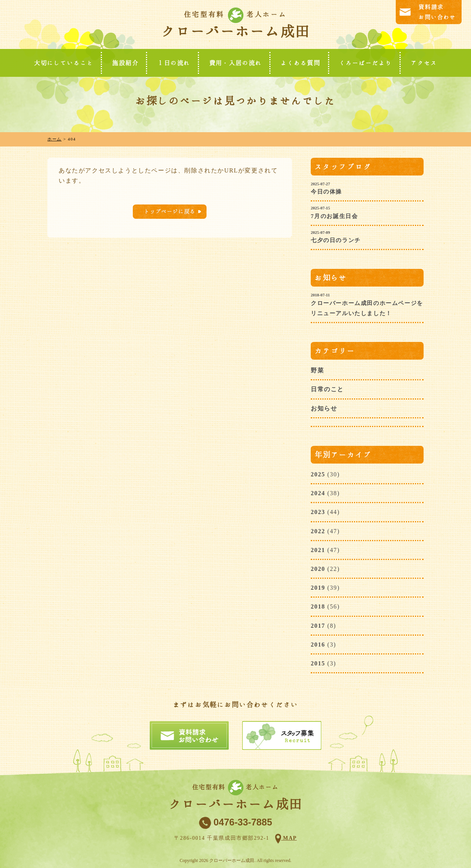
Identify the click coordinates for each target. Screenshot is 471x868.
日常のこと (327, 389)
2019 (318, 588)
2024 (318, 493)
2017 (318, 626)
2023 (318, 512)
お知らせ (324, 408)
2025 (318, 474)
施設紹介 (125, 63)
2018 (318, 606)
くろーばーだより (365, 63)
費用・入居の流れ (236, 63)
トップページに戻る (170, 211)
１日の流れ (174, 63)
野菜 (317, 370)
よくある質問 (301, 63)
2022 (318, 531)
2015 (318, 663)
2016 (318, 645)
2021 (318, 550)
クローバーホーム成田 (235, 31)
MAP (289, 838)
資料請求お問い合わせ (437, 12)
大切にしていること (64, 63)
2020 (318, 569)
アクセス (424, 63)
